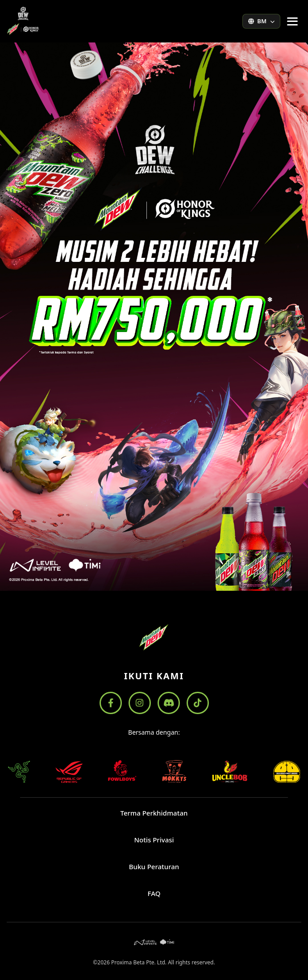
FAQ (154, 893)
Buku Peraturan (154, 866)
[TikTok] (198, 703)
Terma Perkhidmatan (154, 813)
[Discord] (169, 703)
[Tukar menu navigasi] (292, 21)
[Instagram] (140, 703)
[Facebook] (111, 703)
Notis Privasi (154, 840)
